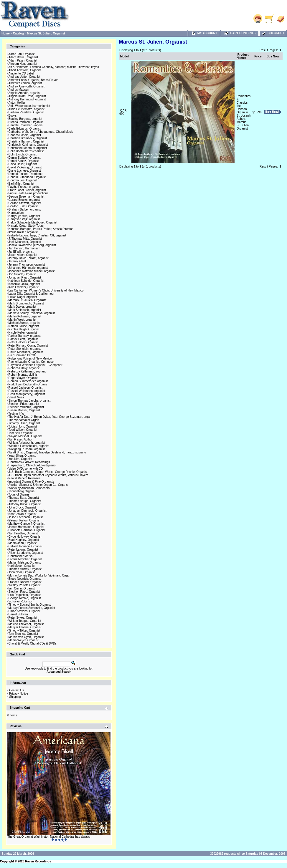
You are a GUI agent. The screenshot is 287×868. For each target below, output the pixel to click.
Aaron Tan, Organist (22, 54)
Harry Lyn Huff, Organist (24, 216)
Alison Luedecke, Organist (26, 553)
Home (6, 33)
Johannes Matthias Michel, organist (32, 271)
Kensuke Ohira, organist (24, 284)
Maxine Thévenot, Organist (26, 624)
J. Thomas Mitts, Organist (25, 239)
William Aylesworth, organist (27, 443)
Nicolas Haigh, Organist (24, 329)
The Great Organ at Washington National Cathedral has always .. (50, 837)
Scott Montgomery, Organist (27, 394)
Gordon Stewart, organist (25, 203)
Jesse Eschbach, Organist (26, 517)
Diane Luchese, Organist (25, 171)
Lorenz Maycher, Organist (25, 559)
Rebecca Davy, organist (24, 368)
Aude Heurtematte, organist (27, 109)
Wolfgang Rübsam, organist (27, 449)
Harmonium (16, 213)
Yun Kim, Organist (20, 459)
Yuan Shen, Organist (22, 456)
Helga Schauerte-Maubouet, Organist (33, 222)
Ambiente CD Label (21, 73)
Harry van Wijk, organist (24, 219)
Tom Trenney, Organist (23, 634)
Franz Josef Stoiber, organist (27, 190)
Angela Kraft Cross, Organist (27, 96)
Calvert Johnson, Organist (26, 546)
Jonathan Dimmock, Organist (28, 511)
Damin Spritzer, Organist (25, 158)
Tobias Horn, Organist (23, 426)
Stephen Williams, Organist (26, 407)
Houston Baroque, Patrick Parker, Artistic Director (41, 229)
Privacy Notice (19, 694)
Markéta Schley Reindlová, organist (32, 313)
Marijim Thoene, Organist (25, 627)
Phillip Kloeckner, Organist (26, 352)
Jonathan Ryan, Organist (25, 278)
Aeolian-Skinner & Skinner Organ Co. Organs (38, 485)
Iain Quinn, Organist (22, 588)
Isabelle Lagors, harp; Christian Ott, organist (37, 235)
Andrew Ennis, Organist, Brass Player (33, 80)
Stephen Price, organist (24, 404)
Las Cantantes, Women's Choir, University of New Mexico (46, 290)
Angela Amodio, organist (24, 93)
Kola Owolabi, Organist (24, 287)
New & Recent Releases (24, 478)
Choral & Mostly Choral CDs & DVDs (33, 643)
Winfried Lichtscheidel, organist (29, 446)
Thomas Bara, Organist (24, 498)
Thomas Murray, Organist (25, 569)
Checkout (273, 33)
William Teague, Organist (25, 621)
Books (13, 116)
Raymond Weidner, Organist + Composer (36, 365)
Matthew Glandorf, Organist (27, 524)
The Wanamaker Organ (24, 420)
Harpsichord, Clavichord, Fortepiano (32, 465)
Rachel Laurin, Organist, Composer (32, 362)
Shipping (15, 697)
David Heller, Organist (23, 164)
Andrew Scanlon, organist (25, 83)
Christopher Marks (21, 556)
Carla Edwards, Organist (25, 129)
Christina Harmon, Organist (26, 141)
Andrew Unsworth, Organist (27, 86)
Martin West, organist (22, 320)
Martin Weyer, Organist (24, 640)
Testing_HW (17, 414)
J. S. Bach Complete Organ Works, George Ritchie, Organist (48, 472)
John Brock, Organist (22, 507)
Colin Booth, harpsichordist (26, 151)
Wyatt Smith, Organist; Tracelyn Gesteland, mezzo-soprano (47, 452)
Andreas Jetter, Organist (24, 77)
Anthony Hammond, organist (27, 99)
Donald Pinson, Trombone (26, 174)
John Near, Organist (22, 572)
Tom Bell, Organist (21, 433)
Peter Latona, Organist (23, 550)
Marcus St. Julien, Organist (46, 33)
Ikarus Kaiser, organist (23, 232)
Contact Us (16, 690)
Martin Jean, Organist (23, 543)
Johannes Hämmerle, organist (28, 268)
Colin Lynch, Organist (23, 154)
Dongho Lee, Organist (23, 180)
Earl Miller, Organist (21, 184)
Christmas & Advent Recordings (29, 462)
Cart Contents (240, 33)
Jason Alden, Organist (23, 255)
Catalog (18, 33)
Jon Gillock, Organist (22, 274)
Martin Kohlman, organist (25, 316)
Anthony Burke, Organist (25, 504)
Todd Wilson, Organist (23, 430)
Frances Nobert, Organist (25, 582)
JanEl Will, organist (21, 252)
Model (124, 56)
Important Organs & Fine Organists (31, 482)
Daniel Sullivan (18, 614)
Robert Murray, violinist (24, 375)
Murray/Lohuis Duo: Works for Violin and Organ (39, 575)
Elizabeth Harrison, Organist (27, 530)
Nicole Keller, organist (23, 333)
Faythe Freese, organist (24, 187)
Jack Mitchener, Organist (25, 242)
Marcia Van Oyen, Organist (26, 637)
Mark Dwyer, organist (22, 307)
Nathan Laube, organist (24, 326)
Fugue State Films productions (29, 193)
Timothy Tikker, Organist (24, 631)
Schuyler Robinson (21, 601)
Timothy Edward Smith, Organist (30, 605)
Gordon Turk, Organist (23, 206)
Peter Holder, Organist (23, 342)
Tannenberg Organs (22, 491)
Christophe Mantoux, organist (28, 148)
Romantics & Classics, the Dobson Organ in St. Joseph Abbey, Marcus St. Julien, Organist (244, 112)
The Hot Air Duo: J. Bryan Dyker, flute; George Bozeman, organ (50, 417)
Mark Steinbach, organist (25, 310)
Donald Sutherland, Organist (27, 177)
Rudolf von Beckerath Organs (28, 384)
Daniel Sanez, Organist (24, 161)
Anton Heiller (17, 103)
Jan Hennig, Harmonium (24, 248)
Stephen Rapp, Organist (24, 592)
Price (258, 56)
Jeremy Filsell (18, 261)
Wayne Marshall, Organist (25, 436)
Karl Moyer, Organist (22, 566)
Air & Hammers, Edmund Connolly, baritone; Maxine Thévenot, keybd (54, 67)
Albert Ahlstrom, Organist (25, 70)
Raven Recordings (38, 861)
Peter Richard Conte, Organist (28, 346)
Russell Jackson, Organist (26, 388)
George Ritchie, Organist (25, 598)
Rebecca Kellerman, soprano (28, 371)
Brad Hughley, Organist (24, 540)
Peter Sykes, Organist (23, 618)
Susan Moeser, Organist (24, 410)
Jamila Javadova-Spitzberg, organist (32, 245)
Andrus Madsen (19, 90)
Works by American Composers (29, 488)
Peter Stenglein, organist (25, 349)
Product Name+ (243, 56)
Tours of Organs (19, 495)
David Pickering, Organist (25, 167)
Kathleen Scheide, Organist (27, 281)
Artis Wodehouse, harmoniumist (29, 106)
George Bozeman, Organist (27, 197)
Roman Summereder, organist (28, 381)
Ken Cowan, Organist (23, 514)
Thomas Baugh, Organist (25, 501)
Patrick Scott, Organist (23, 339)
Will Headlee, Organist (23, 533)
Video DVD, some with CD (26, 469)
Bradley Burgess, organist (25, 119)
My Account (204, 33)
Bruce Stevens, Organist (24, 611)
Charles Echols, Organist (25, 135)
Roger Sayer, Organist (23, 378)
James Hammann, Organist (27, 527)
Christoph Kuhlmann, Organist (28, 145)
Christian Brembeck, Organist (28, 138)
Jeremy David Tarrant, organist (29, 258)
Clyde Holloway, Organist (25, 537)
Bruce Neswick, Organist (25, 579)
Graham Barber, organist (25, 209)
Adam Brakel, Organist (23, 57)
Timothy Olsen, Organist (24, 423)
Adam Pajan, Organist (23, 61)
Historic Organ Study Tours (26, 226)
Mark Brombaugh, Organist (26, 303)
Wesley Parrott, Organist (25, 585)
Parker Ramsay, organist (25, 336)
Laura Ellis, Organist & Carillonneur (32, 294)
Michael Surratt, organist (24, 323)
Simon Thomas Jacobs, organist (30, 401)
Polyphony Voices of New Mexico (30, 358)
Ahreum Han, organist (23, 64)
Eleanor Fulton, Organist (24, 520)
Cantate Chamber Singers (26, 125)
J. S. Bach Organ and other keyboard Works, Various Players (48, 475)
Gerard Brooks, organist (24, 200)
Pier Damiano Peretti (22, 355)
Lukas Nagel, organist (23, 297)
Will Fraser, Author (21, 439)
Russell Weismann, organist (27, 391)
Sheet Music (17, 397)
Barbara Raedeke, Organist (27, 112)
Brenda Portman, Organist (26, 122)
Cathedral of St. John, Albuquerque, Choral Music (41, 132)
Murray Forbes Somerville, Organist (32, 608)
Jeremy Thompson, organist (27, 265)
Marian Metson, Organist (25, 563)
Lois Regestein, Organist (25, 595)
